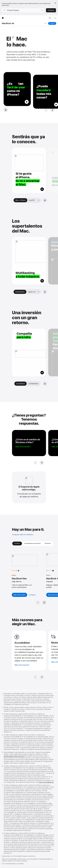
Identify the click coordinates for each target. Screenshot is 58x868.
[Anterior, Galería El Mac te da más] (16, 292)
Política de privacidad (9, 865)
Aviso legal (21, 865)
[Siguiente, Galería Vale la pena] (38, 384)
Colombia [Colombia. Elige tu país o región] (5, 859)
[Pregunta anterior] (46, 110)
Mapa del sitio (30, 865)
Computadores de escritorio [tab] (32, 543)
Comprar (53, 23)
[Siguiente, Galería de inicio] (39, 200)
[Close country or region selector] (55, 3)
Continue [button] (51, 10)
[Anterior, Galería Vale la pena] (16, 384)
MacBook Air (8, 23)
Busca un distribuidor (8, 855)
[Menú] (55, 18)
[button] (23, 10)
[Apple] (3, 18)
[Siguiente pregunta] (52, 110)
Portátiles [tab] (17, 543)
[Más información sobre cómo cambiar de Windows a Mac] (23, 447)
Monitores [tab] (48, 543)
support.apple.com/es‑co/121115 (14, 701)
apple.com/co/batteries (46, 728)
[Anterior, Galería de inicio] (16, 200)
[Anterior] (35, 623)
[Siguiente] (42, 623)
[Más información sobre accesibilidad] (22, 610)
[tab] (20, 200)
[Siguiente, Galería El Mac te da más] (39, 292)
